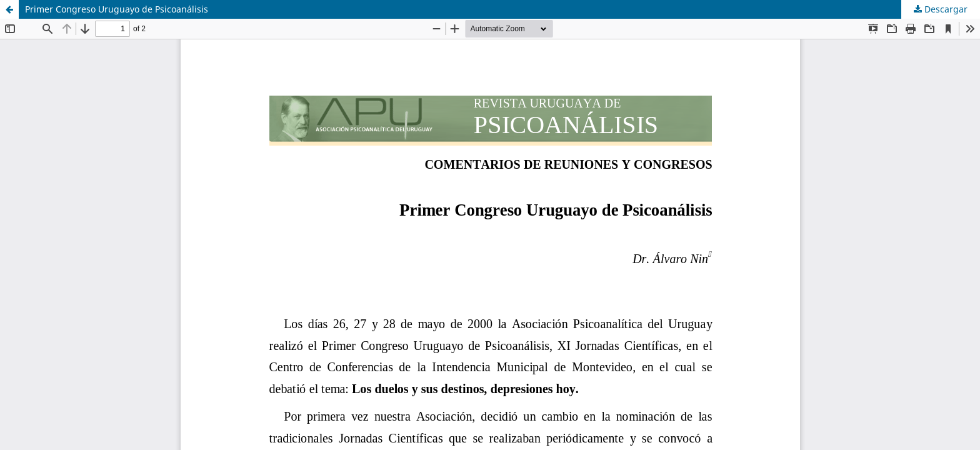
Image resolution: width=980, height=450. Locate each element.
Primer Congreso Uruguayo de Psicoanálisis (117, 9)
